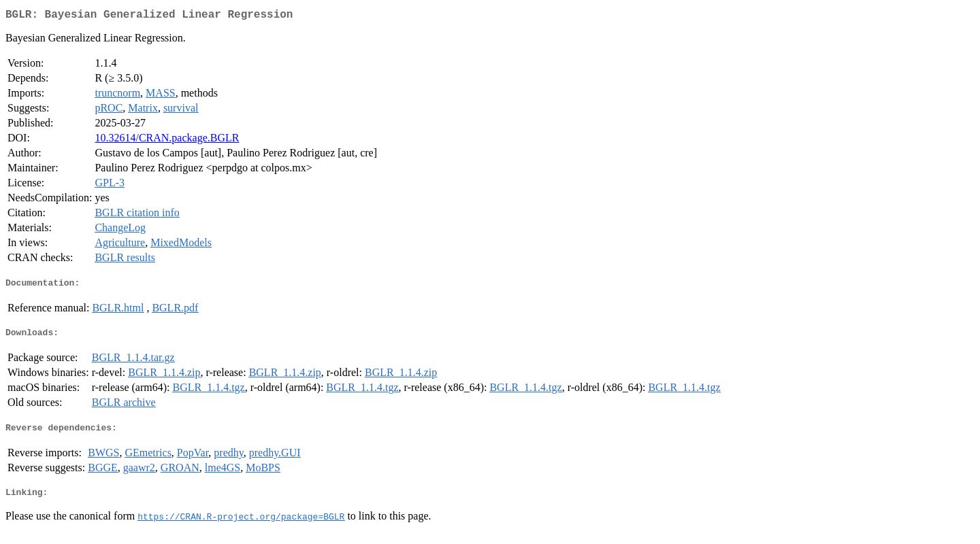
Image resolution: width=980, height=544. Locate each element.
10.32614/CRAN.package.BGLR (167, 140)
